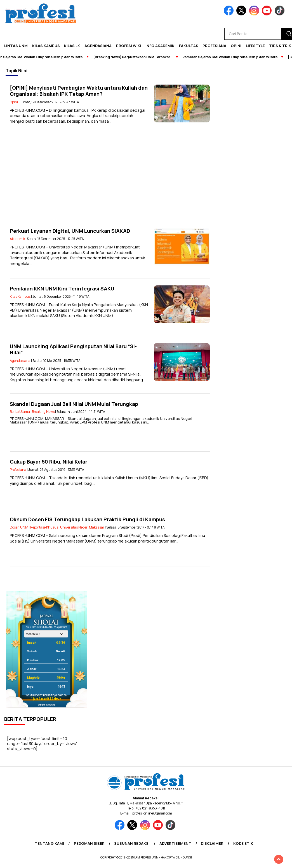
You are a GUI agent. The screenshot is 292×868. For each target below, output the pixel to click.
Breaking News (43, 412)
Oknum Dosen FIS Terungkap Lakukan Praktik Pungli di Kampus (87, 519)
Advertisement (175, 843)
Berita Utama (20, 412)
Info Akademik (160, 46)
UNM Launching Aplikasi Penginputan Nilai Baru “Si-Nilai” (73, 349)
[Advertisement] (110, 181)
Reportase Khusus (44, 527)
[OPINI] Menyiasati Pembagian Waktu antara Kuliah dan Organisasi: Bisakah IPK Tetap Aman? (79, 91)
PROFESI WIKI (129, 46)
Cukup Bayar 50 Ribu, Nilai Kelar (49, 462)
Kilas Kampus (46, 46)
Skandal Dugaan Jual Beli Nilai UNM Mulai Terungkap (74, 404)
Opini (236, 46)
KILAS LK (72, 46)
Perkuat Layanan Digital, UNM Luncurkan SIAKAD (70, 231)
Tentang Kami (49, 843)
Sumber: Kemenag (46, 705)
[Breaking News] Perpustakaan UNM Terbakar (134, 57)
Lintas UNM (16, 46)
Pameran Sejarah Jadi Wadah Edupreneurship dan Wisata (232, 57)
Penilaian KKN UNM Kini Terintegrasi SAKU (62, 288)
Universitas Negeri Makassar (82, 527)
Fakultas (189, 46)
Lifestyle (255, 46)
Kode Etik (243, 843)
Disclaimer (212, 843)
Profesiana (214, 46)
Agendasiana (98, 46)
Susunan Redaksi (132, 843)
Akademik (17, 239)
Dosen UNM (19, 527)
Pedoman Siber (89, 843)
